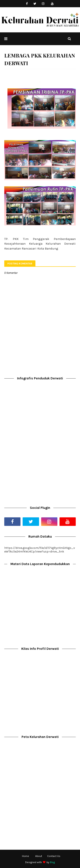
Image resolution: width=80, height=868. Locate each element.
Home (25, 856)
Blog (52, 862)
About (39, 856)
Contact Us (54, 856)
